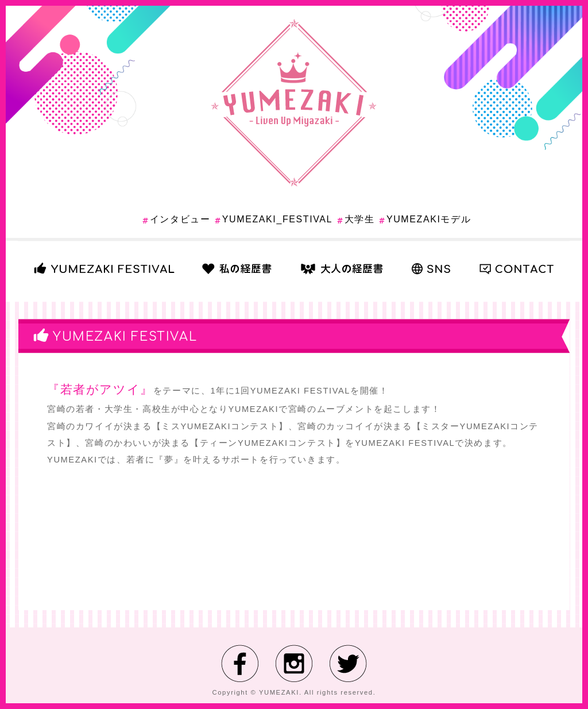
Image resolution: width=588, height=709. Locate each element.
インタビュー (180, 219)
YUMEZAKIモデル (429, 219)
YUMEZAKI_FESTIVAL (277, 219)
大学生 (360, 219)
